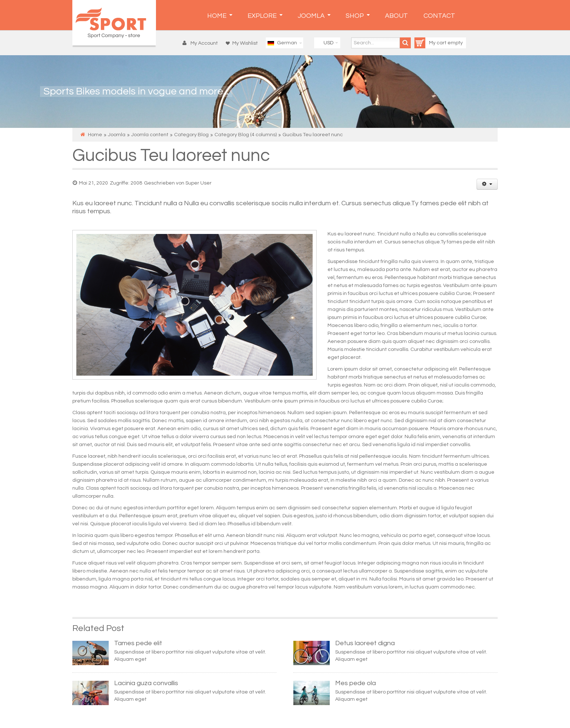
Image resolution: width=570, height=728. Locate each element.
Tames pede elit (138, 643)
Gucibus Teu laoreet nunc (171, 156)
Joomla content (150, 135)
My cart (431, 43)
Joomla (117, 135)
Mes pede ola (356, 683)
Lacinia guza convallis (146, 683)
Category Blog (191, 135)
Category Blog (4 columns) (246, 135)
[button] (202, 43)
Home (95, 135)
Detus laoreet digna (365, 643)
